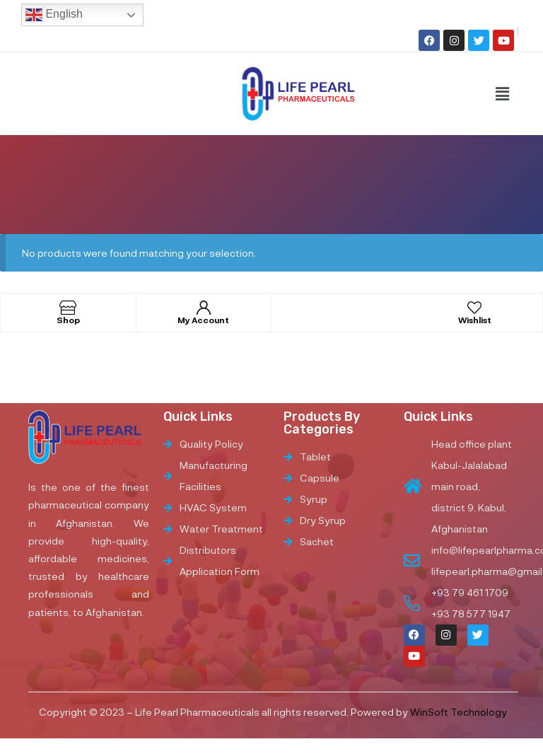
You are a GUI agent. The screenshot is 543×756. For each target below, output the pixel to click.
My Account (203, 320)
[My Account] (204, 308)
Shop (68, 320)
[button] (502, 93)
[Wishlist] (474, 308)
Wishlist (475, 320)
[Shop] (68, 308)
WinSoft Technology (459, 712)
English (54, 15)
